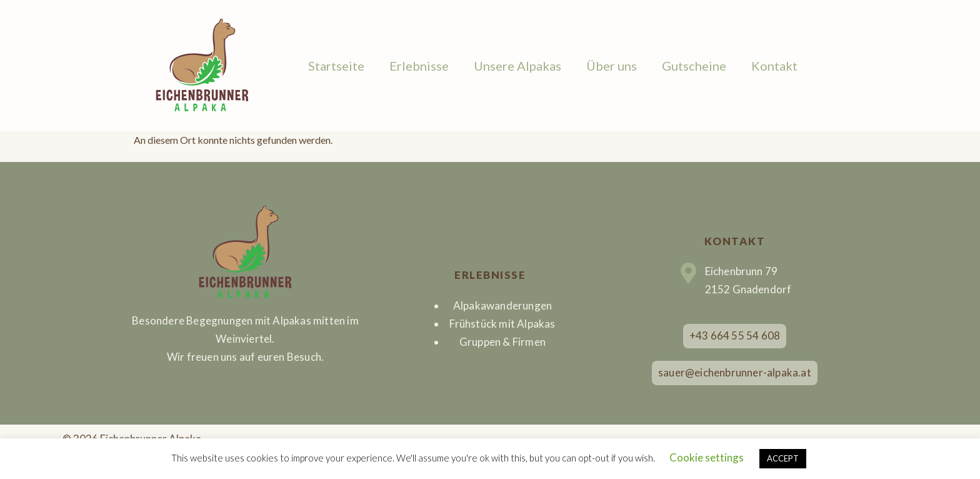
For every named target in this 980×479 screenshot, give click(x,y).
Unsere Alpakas (517, 66)
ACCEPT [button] (783, 458)
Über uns (612, 66)
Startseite (336, 66)
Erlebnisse (419, 66)
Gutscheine (694, 66)
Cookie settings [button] (707, 457)
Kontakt (774, 66)
